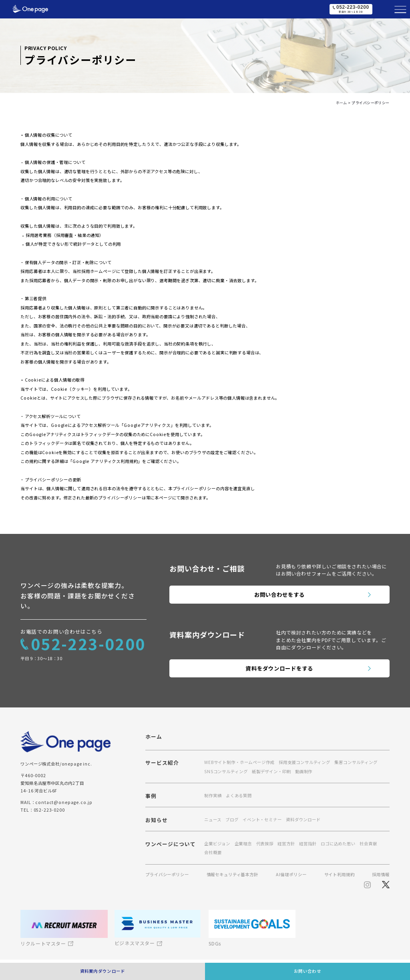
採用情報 (381, 875)
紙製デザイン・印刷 (271, 771)
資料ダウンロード (303, 819)
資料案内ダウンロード (103, 971)
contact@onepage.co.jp (64, 802)
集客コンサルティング (356, 762)
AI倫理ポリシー (291, 875)
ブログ (232, 819)
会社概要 (213, 852)
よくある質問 (239, 795)
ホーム (154, 737)
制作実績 (213, 795)
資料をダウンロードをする (279, 668)
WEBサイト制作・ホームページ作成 (239, 762)
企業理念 (243, 844)
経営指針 (308, 844)
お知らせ (157, 821)
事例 (151, 797)
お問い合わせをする (280, 594)
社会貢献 (368, 844)
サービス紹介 (162, 763)
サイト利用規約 (340, 875)
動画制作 (304, 771)
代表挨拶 (265, 844)
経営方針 (286, 844)
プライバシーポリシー (167, 875)
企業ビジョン (217, 844)
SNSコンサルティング (226, 771)
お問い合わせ (307, 971)
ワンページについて (171, 845)
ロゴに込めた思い (338, 844)
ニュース (213, 819)
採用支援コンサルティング (304, 762)
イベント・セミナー (262, 819)
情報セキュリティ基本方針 (232, 875)
